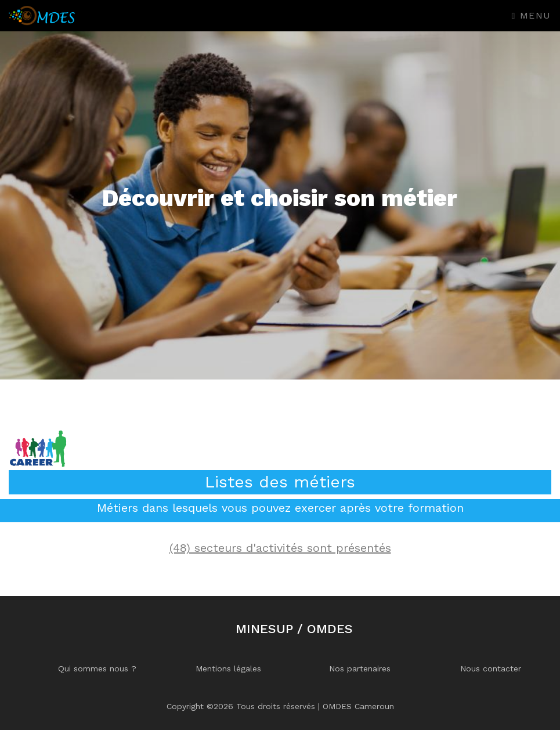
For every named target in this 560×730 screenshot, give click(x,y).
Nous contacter (491, 668)
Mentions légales (228, 668)
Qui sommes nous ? (97, 668)
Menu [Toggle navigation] (532, 15)
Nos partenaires (360, 668)
